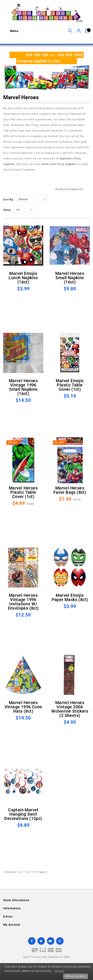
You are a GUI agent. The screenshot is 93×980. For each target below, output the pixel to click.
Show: (7, 210)
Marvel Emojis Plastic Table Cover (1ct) (70, 385)
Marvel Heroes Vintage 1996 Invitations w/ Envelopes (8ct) (23, 602)
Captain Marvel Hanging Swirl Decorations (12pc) (23, 814)
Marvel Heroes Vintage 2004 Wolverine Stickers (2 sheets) (70, 709)
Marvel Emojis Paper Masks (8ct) (70, 597)
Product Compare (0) (69, 189)
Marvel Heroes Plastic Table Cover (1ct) (23, 492)
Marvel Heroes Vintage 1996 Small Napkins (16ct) (23, 387)
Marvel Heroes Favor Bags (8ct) (70, 490)
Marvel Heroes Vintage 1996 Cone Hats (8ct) (23, 707)
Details (60, 971)
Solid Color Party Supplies (59, 164)
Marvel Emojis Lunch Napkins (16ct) (23, 278)
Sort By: (8, 199)
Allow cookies (76, 976)
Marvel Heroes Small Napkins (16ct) (70, 278)
